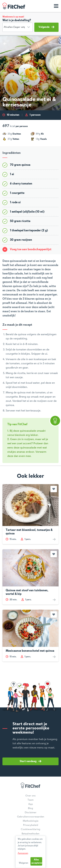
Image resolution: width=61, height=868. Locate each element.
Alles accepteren (37, 861)
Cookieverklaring (30, 829)
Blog (30, 808)
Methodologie (31, 821)
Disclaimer (31, 813)
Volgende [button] (46, 27)
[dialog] (31, 852)
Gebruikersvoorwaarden (31, 817)
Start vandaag (30, 761)
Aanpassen (23, 853)
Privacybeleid (31, 825)
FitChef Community (14, 6)
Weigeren (24, 863)
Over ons (30, 796)
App (31, 804)
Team (30, 800)
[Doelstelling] (18, 27)
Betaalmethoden (30, 834)
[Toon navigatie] (56, 6)
